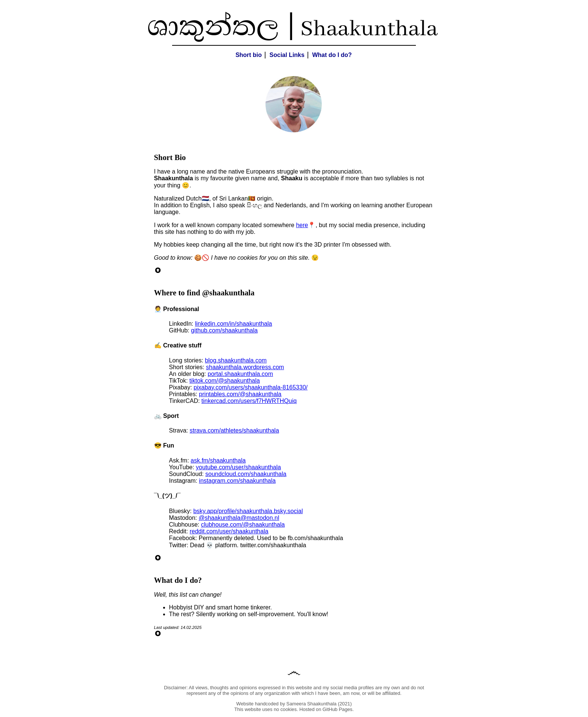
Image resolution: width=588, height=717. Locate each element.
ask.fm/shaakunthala (218, 460)
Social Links (287, 55)
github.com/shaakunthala (224, 330)
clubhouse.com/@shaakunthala (243, 525)
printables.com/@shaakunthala (240, 394)
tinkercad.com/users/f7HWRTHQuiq (249, 401)
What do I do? (332, 55)
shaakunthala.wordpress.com (245, 367)
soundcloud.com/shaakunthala (246, 474)
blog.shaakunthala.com (236, 360)
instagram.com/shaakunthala (238, 481)
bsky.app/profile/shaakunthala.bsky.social (248, 511)
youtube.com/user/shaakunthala (238, 467)
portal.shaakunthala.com (240, 374)
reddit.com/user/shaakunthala (229, 531)
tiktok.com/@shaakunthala (225, 381)
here (302, 225)
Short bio (249, 55)
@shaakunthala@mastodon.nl (239, 518)
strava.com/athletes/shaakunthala (234, 430)
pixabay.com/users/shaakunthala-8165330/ (250, 387)
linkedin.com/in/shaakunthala (233, 324)
